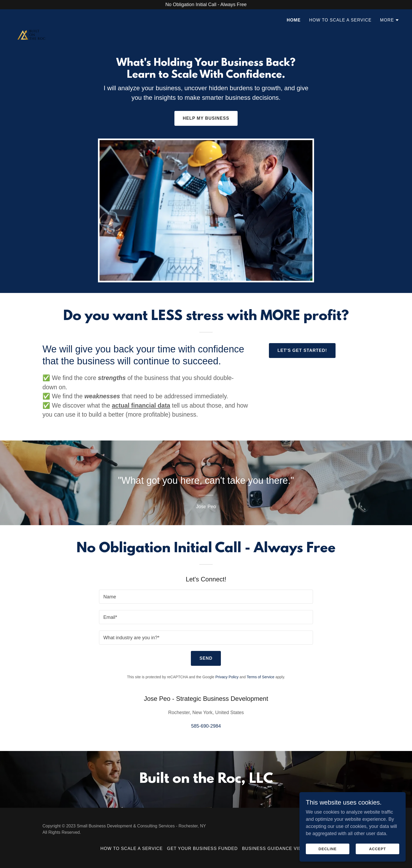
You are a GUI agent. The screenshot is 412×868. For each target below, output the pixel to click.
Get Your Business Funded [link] (202, 848)
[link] (31, 19)
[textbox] (206, 597)
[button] (390, 20)
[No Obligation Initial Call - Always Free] (206, 5)
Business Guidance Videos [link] (277, 848)
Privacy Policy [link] (227, 677)
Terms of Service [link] (260, 677)
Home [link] (294, 20)
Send (206, 658)
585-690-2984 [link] (206, 726)
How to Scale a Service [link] (340, 20)
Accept (377, 849)
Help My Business (206, 118)
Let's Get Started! (302, 350)
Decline (328, 849)
